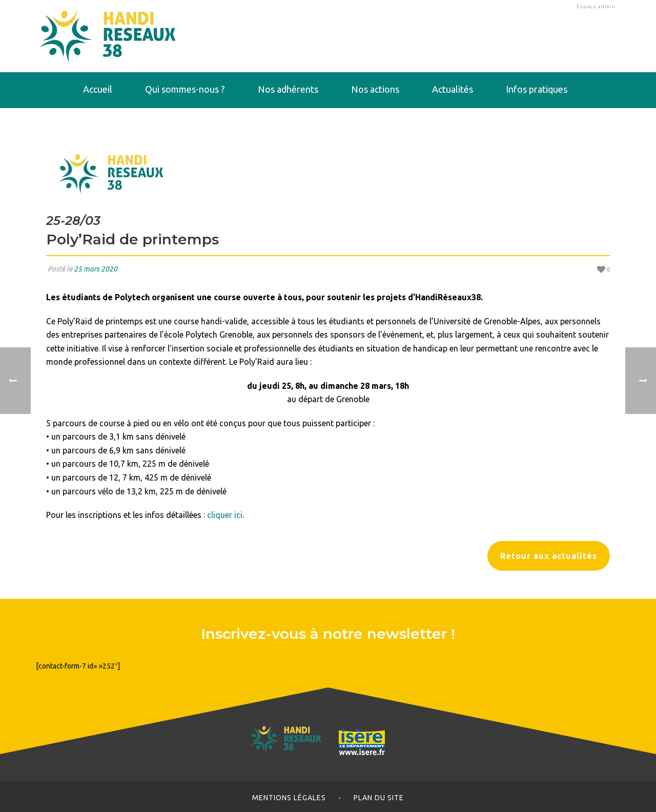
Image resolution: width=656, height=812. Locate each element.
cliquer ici (225, 515)
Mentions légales (289, 798)
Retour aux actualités (549, 556)
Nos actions (375, 89)
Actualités (453, 89)
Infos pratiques (537, 89)
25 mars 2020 (96, 269)
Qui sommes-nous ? (185, 89)
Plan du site (379, 798)
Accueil (98, 89)
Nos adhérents (288, 89)
